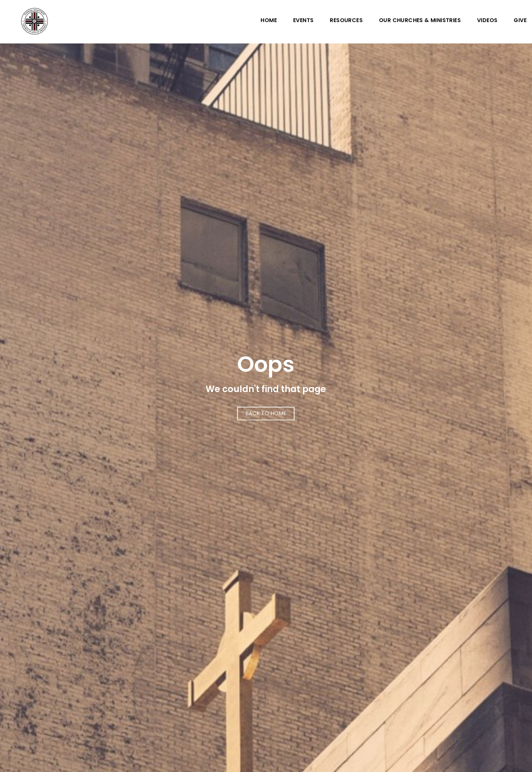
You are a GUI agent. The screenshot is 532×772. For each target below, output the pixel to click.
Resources (346, 21)
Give (520, 21)
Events (303, 21)
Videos (487, 21)
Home (269, 21)
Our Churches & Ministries (420, 21)
